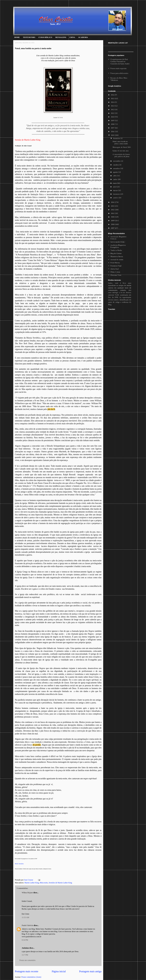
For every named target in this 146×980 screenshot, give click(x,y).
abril (115, 187)
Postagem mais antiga (90, 971)
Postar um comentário (27, 960)
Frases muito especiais (118, 69)
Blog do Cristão (116, 253)
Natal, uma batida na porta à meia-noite (120, 143)
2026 (113, 95)
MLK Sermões (19, 864)
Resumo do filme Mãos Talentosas (119, 79)
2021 (113, 113)
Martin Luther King (32, 883)
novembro (117, 161)
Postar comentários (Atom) (31, 977)
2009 (113, 221)
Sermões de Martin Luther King (60, 883)
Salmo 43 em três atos (121, 151)
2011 (113, 213)
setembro (117, 168)
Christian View (116, 275)
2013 (113, 206)
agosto (116, 172)
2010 (113, 217)
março (116, 190)
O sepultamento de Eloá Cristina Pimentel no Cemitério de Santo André (120, 62)
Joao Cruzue (29, 880)
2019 (113, 121)
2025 (113, 99)
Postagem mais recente (27, 971)
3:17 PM (25, 955)
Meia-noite (44, 883)
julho (115, 176)
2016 (113, 132)
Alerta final (115, 269)
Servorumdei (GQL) (118, 242)
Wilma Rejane (27, 893)
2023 (113, 106)
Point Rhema (115, 263)
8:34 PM (25, 940)
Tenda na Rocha (116, 250)
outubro (116, 165)
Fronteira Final (116, 266)
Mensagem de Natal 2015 (122, 147)
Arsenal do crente (117, 260)
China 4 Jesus (115, 272)
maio (115, 183)
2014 (113, 202)
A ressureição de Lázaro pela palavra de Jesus (121, 155)
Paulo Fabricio (28, 925)
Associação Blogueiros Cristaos (118, 238)
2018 (113, 124)
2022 (113, 110)
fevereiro (117, 194)
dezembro (117, 138)
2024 (113, 102)
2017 (113, 128)
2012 (113, 210)
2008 (113, 224)
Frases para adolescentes (119, 73)
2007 (113, 228)
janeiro (116, 198)
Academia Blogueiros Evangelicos (118, 246)
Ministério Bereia (117, 257)
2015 (113, 135)
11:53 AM (25, 917)
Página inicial (59, 971)
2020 (113, 117)
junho (115, 179)
